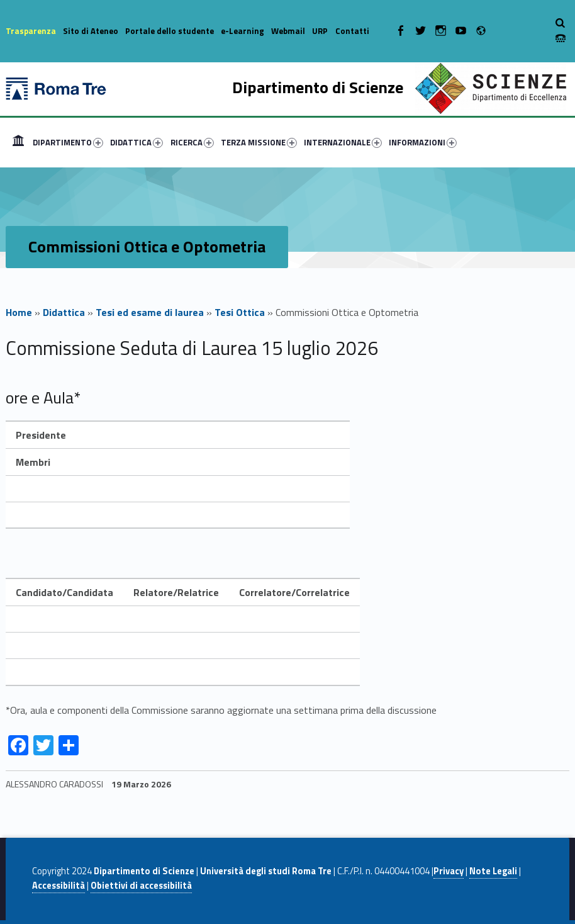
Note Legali (493, 871)
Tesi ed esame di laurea (150, 312)
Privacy (449, 871)
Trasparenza (31, 31)
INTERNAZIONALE (343, 142)
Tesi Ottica (240, 312)
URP (320, 31)
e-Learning (243, 31)
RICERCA (192, 142)
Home (18, 142)
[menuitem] (18, 142)
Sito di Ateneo (91, 31)
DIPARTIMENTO (68, 142)
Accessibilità (59, 886)
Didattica (64, 312)
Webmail (288, 31)
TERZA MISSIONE (259, 142)
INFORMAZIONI (423, 142)
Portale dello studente (170, 31)
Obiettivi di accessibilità (141, 886)
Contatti (352, 31)
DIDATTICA (137, 142)
